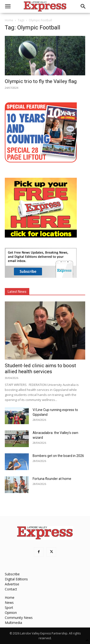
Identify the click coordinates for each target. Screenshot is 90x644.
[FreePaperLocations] (41, 236)
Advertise (12, 584)
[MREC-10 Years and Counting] (41, 161)
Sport (9, 608)
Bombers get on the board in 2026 (58, 456)
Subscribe (12, 574)
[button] (8, 6)
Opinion (11, 613)
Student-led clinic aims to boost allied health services (40, 369)
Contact (11, 589)
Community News (19, 618)
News (9, 602)
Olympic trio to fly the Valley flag (41, 81)
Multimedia (13, 623)
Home (9, 20)
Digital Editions (16, 579)
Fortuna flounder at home (52, 479)
